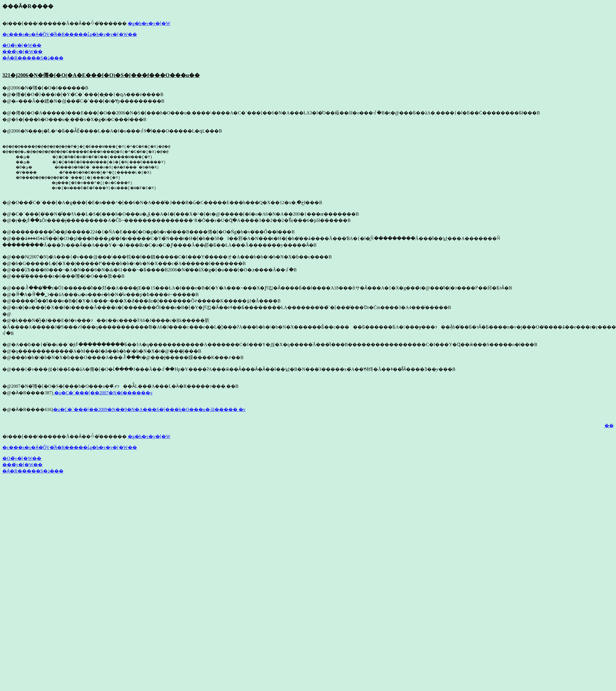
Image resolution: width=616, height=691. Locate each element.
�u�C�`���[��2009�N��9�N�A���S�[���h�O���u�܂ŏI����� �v (149, 409)
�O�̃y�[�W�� (22, 45)
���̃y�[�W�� (22, 52)
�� (609, 426)
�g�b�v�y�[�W (149, 23)
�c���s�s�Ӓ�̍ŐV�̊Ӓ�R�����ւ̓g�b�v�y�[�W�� (70, 34)
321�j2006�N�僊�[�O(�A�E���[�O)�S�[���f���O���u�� (101, 75)
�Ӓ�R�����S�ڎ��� (33, 58)
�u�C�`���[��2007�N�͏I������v (103, 393)
